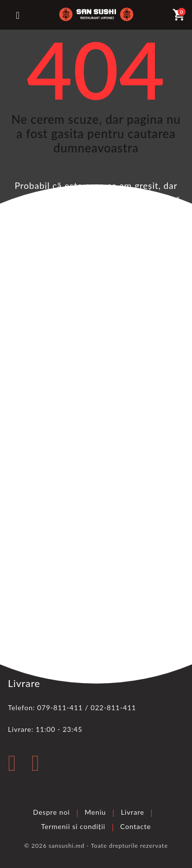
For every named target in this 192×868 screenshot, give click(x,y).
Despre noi (52, 812)
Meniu (96, 812)
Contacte (136, 826)
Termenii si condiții (73, 826)
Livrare (133, 812)
